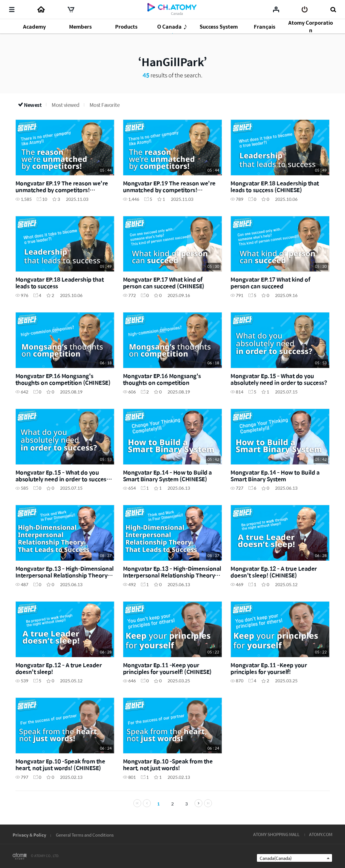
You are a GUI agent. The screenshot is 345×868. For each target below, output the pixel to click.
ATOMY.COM (321, 834)
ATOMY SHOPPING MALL (276, 834)
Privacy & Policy (29, 835)
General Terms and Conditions (85, 835)
